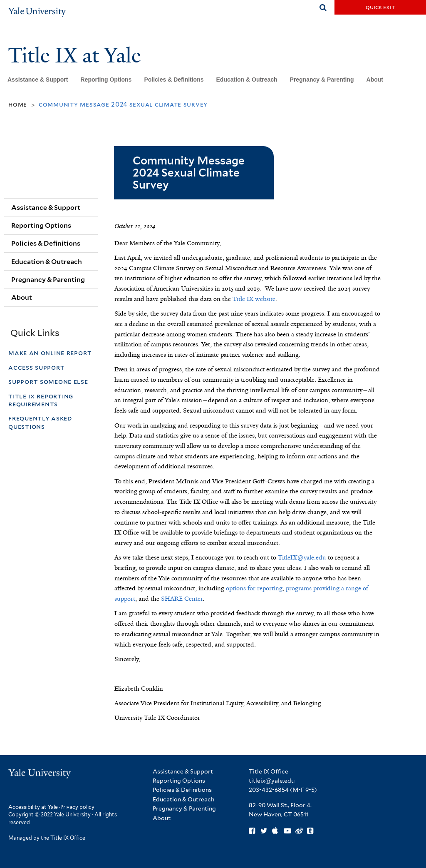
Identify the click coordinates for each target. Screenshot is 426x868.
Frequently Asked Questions (40, 422)
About (375, 80)
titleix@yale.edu (272, 781)
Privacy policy (77, 807)
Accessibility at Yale (33, 807)
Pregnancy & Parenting (322, 80)
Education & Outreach (247, 80)
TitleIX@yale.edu (302, 557)
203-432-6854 (269, 790)
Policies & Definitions (174, 80)
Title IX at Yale (77, 55)
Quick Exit (380, 7)
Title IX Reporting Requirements (41, 400)
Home (18, 104)
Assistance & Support (38, 80)
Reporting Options (106, 80)
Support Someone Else (48, 382)
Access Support (37, 367)
